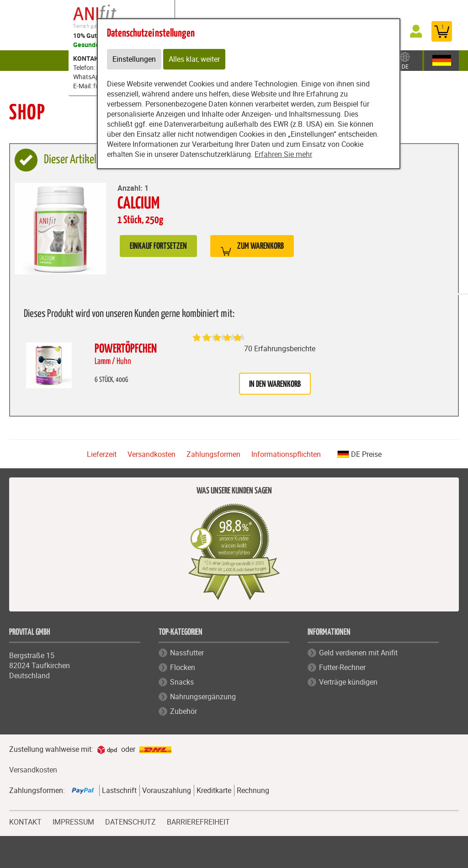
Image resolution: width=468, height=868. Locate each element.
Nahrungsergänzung (203, 697)
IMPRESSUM (73, 821)
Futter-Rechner (342, 667)
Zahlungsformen (213, 454)
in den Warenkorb (275, 384)
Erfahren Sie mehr (283, 155)
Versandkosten (152, 454)
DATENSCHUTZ (130, 821)
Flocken (183, 667)
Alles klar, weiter (194, 59)
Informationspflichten (286, 454)
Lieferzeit (102, 454)
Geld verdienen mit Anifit (358, 653)
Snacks (182, 682)
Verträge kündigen (348, 682)
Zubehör (412, 60)
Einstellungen (134, 59)
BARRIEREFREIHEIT (198, 822)
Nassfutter (187, 653)
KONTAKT (25, 821)
